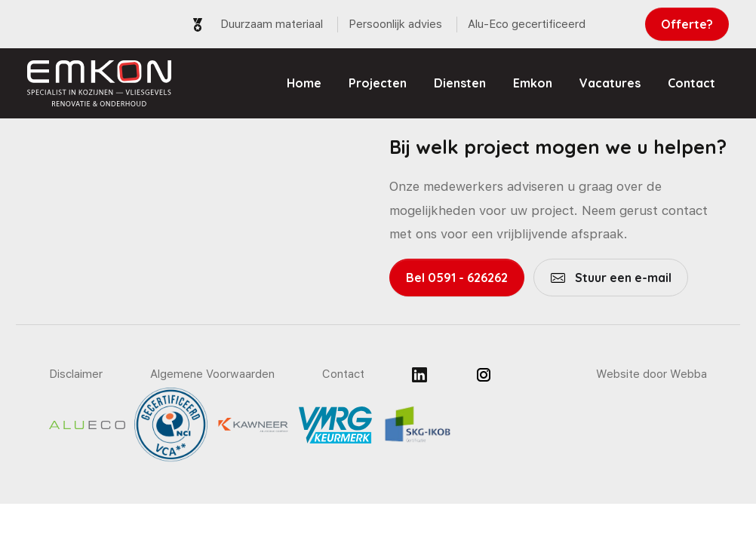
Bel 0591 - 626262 (457, 278)
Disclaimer (76, 374)
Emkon (533, 83)
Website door (652, 374)
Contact (691, 83)
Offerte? (687, 24)
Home (304, 83)
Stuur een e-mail (622, 278)
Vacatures (610, 83)
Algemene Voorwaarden (212, 374)
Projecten (378, 83)
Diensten (460, 83)
